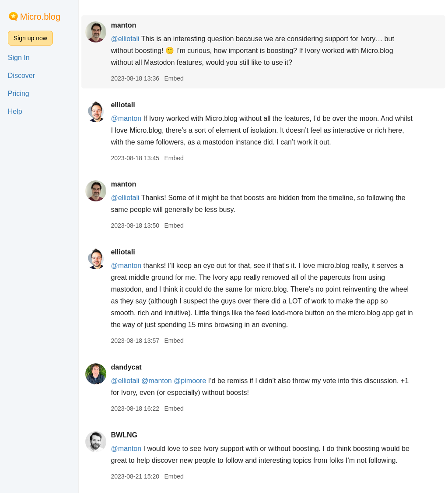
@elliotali (125, 39)
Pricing (19, 93)
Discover (21, 76)
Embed (174, 78)
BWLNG (124, 435)
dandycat (126, 367)
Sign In (19, 58)
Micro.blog (40, 17)
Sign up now (30, 38)
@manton (126, 118)
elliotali (123, 105)
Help (15, 111)
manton (123, 25)
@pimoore (190, 381)
